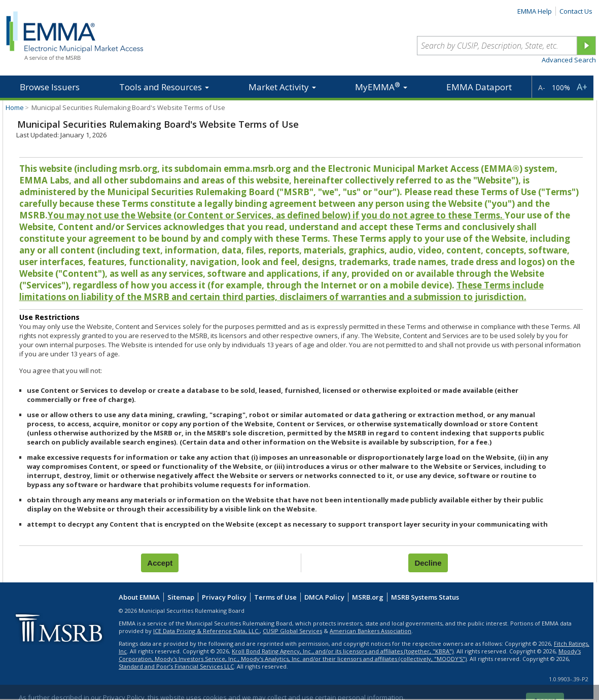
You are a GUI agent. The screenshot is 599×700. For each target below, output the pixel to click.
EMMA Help (535, 11)
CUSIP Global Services (292, 631)
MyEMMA (381, 86)
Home (15, 107)
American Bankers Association (371, 631)
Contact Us (576, 11)
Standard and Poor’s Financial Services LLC (176, 666)
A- (542, 87)
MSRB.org (368, 597)
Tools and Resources (164, 87)
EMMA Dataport (479, 87)
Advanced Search (569, 60)
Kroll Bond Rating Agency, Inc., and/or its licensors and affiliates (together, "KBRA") (343, 651)
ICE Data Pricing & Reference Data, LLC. (206, 631)
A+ (582, 87)
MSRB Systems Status (425, 597)
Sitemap (181, 597)
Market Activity (282, 87)
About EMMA (139, 597)
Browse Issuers (50, 87)
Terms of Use (275, 597)
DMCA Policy (324, 597)
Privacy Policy (224, 597)
